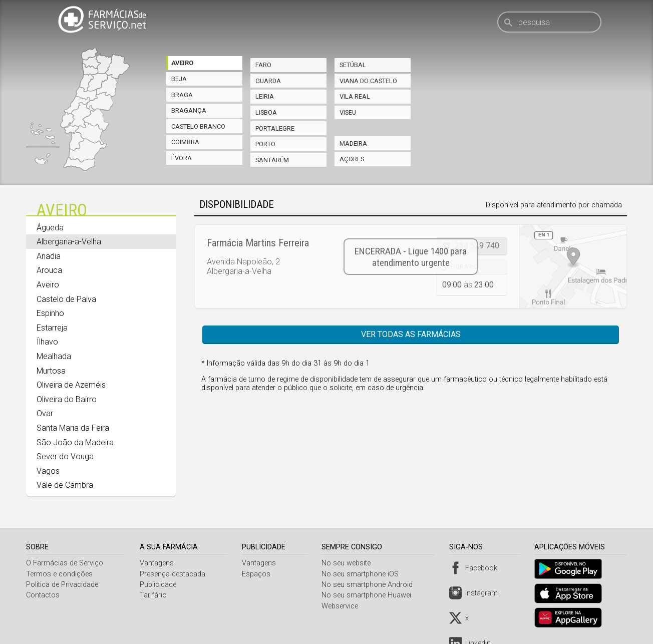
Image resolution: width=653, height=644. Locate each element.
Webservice (343, 606)
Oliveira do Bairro (67, 399)
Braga (182, 95)
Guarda (268, 81)
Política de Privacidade (62, 585)
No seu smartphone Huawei (369, 595)
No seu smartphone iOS (363, 574)
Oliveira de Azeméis (71, 385)
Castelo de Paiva (66, 299)
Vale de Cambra (65, 485)
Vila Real (355, 96)
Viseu (348, 112)
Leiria (265, 96)
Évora (182, 158)
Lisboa (266, 112)
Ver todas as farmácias (411, 334)
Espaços (258, 574)
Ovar (45, 413)
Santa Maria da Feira (73, 428)
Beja (179, 79)
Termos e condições (59, 574)
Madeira (353, 143)
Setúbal (353, 65)
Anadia (49, 256)
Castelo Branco (198, 126)
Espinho (50, 313)
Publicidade (159, 585)
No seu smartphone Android (370, 585)
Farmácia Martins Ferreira (258, 243)
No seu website (349, 563)
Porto (265, 144)
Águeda (50, 228)
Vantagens (158, 563)
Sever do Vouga (65, 456)
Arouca (49, 270)
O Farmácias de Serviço (65, 563)
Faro (263, 65)
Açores (352, 159)
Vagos (48, 471)
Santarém (272, 160)
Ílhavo (47, 342)
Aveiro (182, 63)
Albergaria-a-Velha (69, 242)
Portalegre (275, 128)
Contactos (43, 595)
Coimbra (185, 142)
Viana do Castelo (368, 81)
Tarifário (154, 595)
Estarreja (52, 328)
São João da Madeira (75, 442)
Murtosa (51, 371)
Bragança (189, 110)
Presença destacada (174, 574)
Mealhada (54, 356)
